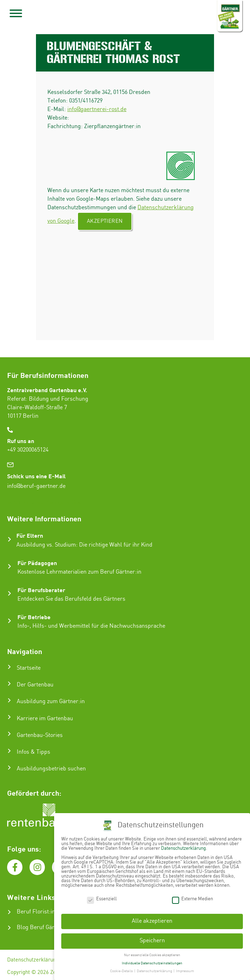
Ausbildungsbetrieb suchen (51, 769)
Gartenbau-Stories (40, 735)
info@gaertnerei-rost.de (97, 109)
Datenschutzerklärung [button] (155, 970)
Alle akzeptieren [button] (152, 920)
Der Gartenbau (35, 685)
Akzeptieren (105, 221)
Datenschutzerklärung (33, 960)
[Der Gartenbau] (9, 684)
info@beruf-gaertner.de (36, 486)
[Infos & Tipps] (9, 751)
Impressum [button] (185, 970)
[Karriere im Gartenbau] (9, 717)
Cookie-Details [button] (122, 970)
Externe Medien (192, 898)
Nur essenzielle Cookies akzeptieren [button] (152, 954)
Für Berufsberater (41, 590)
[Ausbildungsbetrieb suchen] (9, 768)
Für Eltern (30, 535)
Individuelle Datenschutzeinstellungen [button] (152, 962)
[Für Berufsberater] (9, 593)
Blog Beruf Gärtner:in (44, 928)
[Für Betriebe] (9, 621)
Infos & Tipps (33, 752)
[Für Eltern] (9, 539)
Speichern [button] (152, 940)
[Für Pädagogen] (9, 566)
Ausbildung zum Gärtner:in (51, 702)
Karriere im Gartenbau (45, 719)
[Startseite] (9, 667)
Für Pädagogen (37, 563)
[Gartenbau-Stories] (9, 734)
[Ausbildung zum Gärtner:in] (9, 700)
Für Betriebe (34, 617)
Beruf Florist (33, 912)
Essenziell (102, 898)
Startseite (29, 668)
